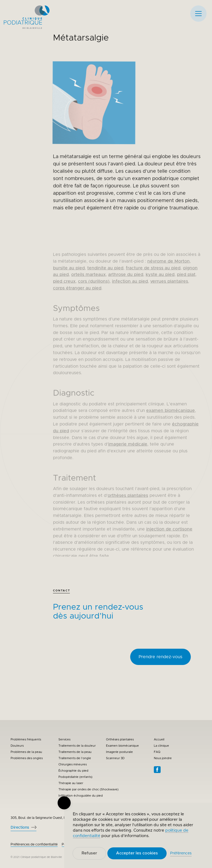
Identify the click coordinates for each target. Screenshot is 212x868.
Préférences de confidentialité (34, 844)
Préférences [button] (181, 853)
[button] (198, 14)
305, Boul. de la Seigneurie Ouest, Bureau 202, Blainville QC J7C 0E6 (63, 818)
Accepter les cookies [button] (137, 853)
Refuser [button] (89, 853)
